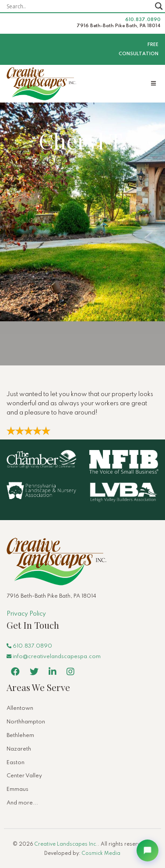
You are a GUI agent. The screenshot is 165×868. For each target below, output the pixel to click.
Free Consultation (139, 49)
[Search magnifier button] (159, 6)
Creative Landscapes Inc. (66, 844)
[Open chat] (147, 850)
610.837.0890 (143, 20)
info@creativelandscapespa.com (54, 657)
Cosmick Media (101, 854)
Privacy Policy (26, 614)
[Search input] (79, 6)
